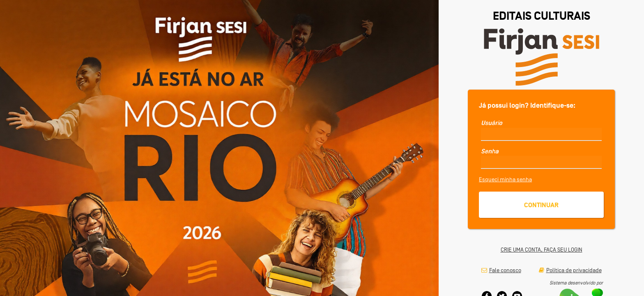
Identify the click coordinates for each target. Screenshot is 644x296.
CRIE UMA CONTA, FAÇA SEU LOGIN (542, 250)
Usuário (492, 123)
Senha (490, 151)
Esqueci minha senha (505, 179)
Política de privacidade (570, 270)
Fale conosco (501, 270)
